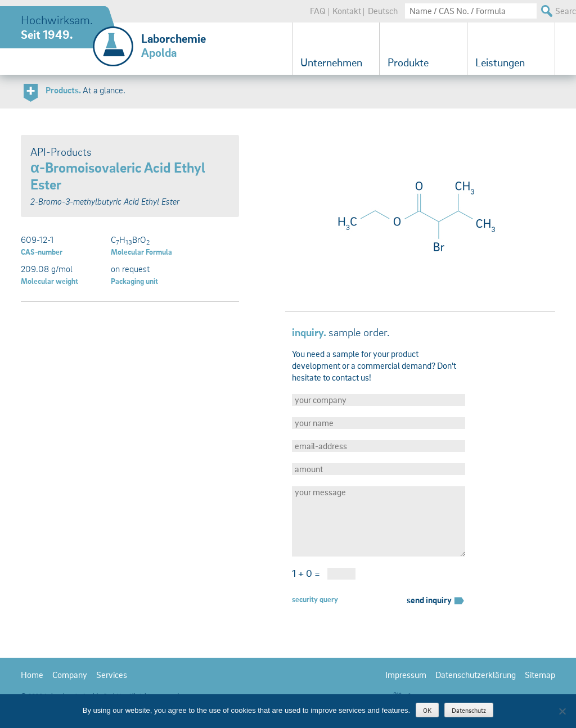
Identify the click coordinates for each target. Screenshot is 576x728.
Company (70, 675)
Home (32, 675)
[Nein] (562, 711)
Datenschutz (469, 710)
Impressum (406, 675)
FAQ (318, 11)
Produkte (408, 62)
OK (427, 710)
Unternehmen (331, 62)
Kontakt (347, 11)
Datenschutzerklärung (476, 675)
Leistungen (500, 62)
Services (112, 675)
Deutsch (383, 11)
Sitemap (540, 675)
